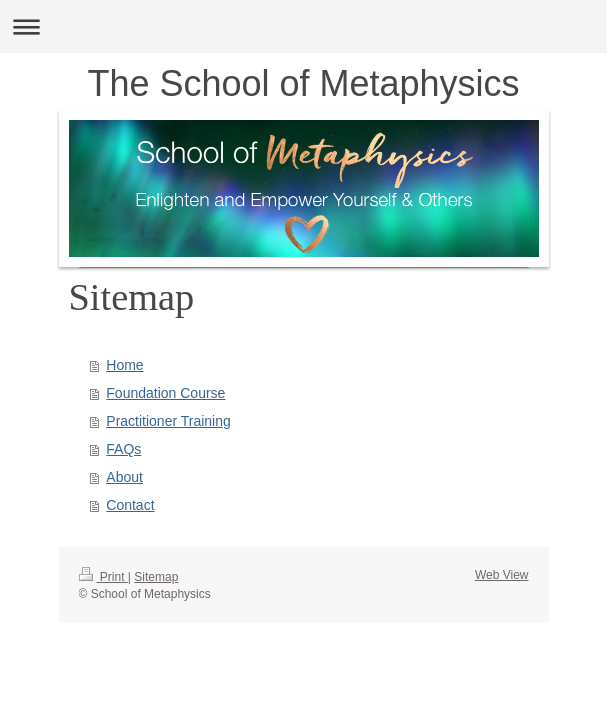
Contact (130, 505)
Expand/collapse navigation (303, 26)
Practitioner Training (168, 421)
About (124, 477)
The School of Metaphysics (303, 83)
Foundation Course (165, 393)
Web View (502, 575)
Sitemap (156, 577)
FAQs (123, 449)
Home (124, 365)
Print (103, 577)
